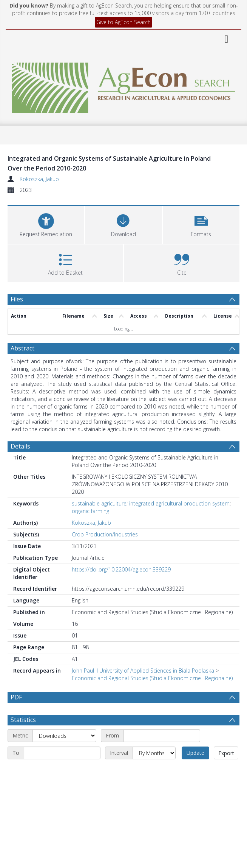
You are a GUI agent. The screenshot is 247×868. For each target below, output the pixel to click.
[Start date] (162, 736)
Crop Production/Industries (105, 534)
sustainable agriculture (99, 503)
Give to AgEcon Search (123, 22)
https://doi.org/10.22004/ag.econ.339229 (121, 569)
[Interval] (154, 753)
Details (20, 446)
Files (17, 299)
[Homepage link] (124, 86)
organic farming (90, 511)
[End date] (62, 753)
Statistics (23, 720)
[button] (201, 224)
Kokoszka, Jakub (39, 179)
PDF (16, 697)
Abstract (22, 348)
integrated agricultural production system (179, 503)
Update (195, 753)
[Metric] (64, 736)
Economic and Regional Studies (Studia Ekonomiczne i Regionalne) (152, 678)
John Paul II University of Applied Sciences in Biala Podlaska (143, 671)
